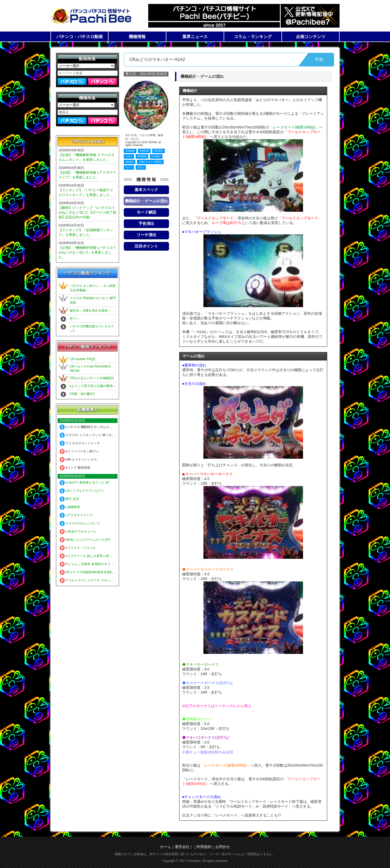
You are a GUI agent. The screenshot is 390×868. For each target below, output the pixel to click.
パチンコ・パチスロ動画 (80, 37)
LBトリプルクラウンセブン (82, 491)
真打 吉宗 (69, 499)
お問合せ (223, 847)
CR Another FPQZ (82, 359)
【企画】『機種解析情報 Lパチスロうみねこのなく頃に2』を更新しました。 (87, 252)
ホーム (166, 847)
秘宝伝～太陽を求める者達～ (90, 311)
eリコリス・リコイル (78, 548)
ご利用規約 (202, 847)
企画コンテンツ (311, 37)
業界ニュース (195, 37)
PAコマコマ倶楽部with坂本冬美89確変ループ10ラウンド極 (104, 572)
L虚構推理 (70, 507)
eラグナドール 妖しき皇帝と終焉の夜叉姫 (92, 556)
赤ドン (74, 318)
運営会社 (182, 847)
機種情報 (137, 37)
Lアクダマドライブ (76, 515)
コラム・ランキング (253, 37)
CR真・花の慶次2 (82, 394)
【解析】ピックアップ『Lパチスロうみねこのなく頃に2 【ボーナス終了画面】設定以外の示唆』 (87, 212)
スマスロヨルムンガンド (80, 523)
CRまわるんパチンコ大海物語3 (92, 378)
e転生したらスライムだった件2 (85, 540)
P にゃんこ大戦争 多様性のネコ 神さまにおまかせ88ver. (102, 564)
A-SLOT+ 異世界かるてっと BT (85, 483)
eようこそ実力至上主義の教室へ (93, 386)
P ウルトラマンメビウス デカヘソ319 (89, 580)
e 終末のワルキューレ (78, 531)
